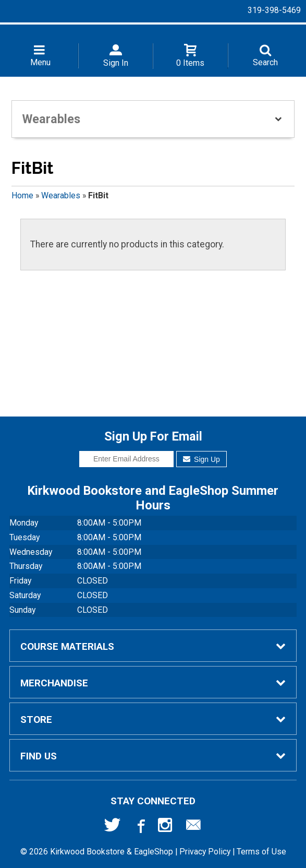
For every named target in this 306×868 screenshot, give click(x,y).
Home (22, 195)
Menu (40, 62)
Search (265, 62)
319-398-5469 (274, 10)
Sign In (116, 63)
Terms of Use (261, 852)
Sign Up (201, 459)
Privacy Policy (205, 852)
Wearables (61, 195)
